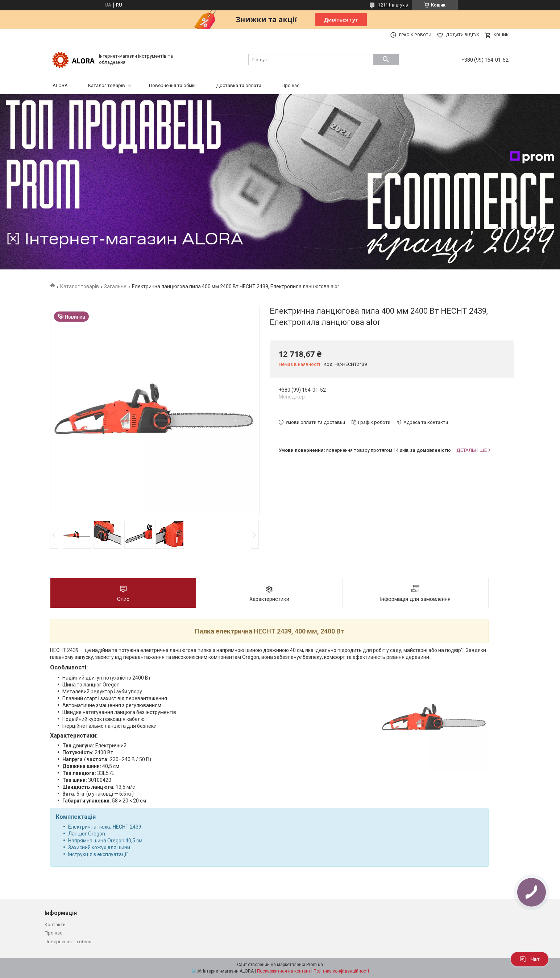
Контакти (55, 925)
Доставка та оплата (239, 85)
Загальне (115, 286)
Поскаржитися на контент (284, 971)
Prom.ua (315, 965)
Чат (530, 959)
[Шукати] (386, 59)
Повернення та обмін (172, 85)
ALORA (60, 85)
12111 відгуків (393, 5)
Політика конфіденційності (341, 971)
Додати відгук (462, 35)
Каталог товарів (107, 85)
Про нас (291, 85)
